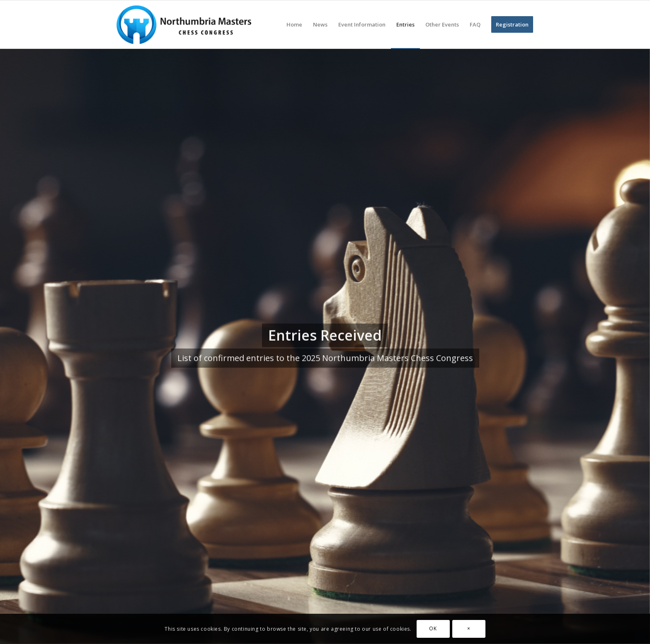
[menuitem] (294, 24)
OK (433, 628)
